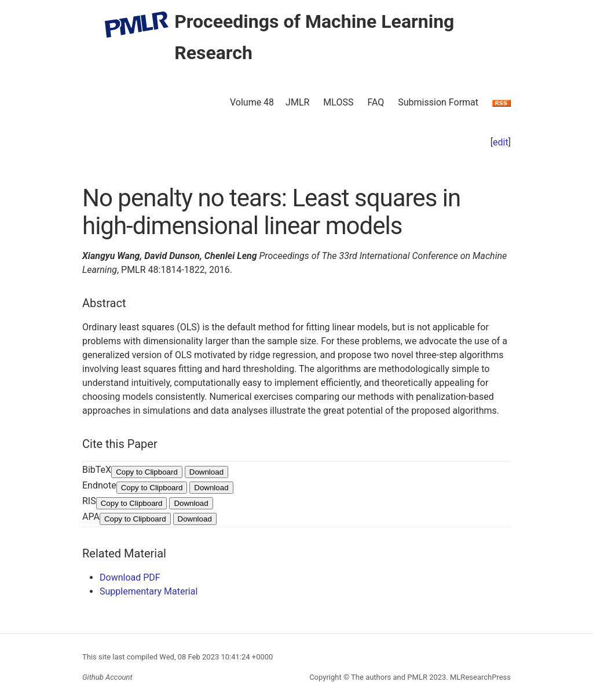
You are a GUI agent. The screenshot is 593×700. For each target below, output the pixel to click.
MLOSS (338, 102)
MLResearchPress (479, 677)
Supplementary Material (149, 591)
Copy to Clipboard (147, 472)
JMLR (297, 102)
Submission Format (438, 102)
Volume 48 (252, 102)
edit (501, 142)
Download (206, 472)
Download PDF (130, 577)
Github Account (107, 677)
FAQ (376, 102)
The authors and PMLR (389, 677)
